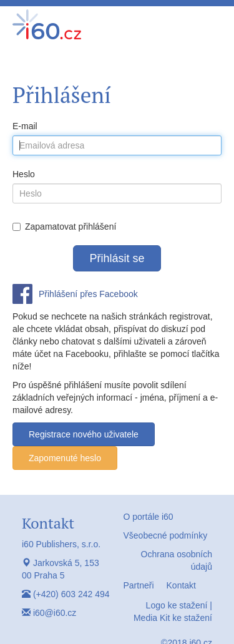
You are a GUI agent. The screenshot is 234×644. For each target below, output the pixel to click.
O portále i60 (149, 517)
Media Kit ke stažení (173, 618)
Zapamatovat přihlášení (64, 227)
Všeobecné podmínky (166, 535)
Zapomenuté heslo (65, 458)
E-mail (25, 126)
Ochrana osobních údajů (177, 560)
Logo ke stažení (177, 605)
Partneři (139, 585)
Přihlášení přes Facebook (88, 294)
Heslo (24, 174)
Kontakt (181, 585)
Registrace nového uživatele (84, 434)
